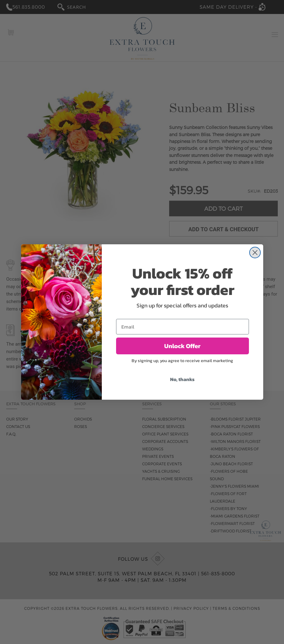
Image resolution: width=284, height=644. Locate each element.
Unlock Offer (182, 346)
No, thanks (182, 379)
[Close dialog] (255, 253)
